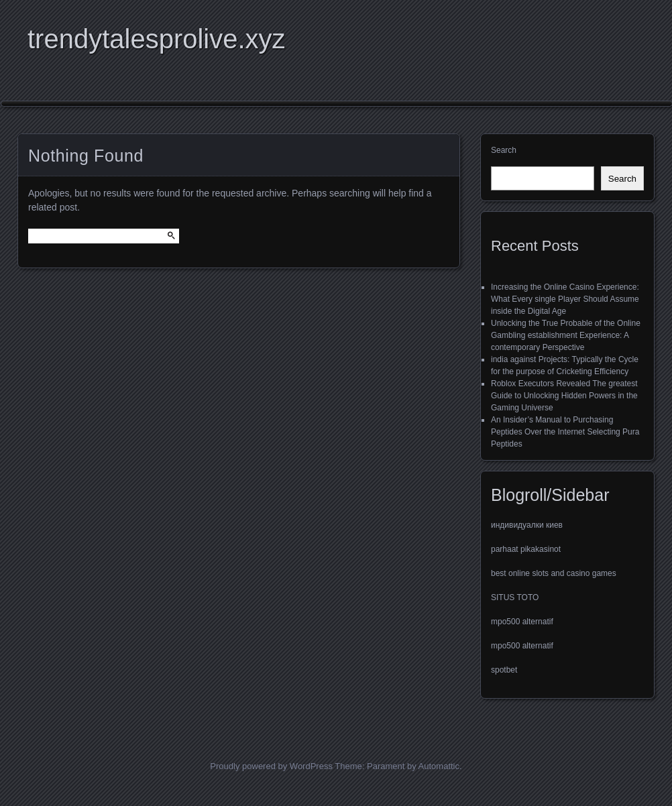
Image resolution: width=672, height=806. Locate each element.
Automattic (439, 766)
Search (504, 150)
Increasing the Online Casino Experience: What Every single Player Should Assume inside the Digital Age (565, 299)
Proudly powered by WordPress (271, 766)
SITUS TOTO (515, 597)
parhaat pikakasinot (526, 549)
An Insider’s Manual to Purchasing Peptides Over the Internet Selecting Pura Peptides (565, 432)
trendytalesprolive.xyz (157, 39)
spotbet (504, 670)
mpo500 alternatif (522, 622)
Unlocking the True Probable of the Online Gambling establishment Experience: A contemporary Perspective (566, 335)
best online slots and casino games (554, 573)
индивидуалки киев (527, 525)
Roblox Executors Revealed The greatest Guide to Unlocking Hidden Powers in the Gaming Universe (564, 396)
